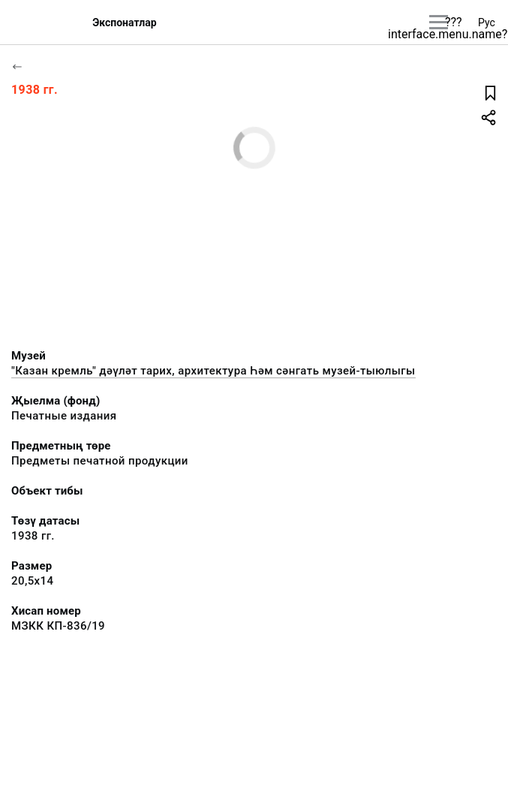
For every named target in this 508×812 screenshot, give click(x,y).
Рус (487, 23)
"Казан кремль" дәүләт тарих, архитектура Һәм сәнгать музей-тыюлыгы (213, 371)
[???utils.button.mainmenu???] (439, 22)
